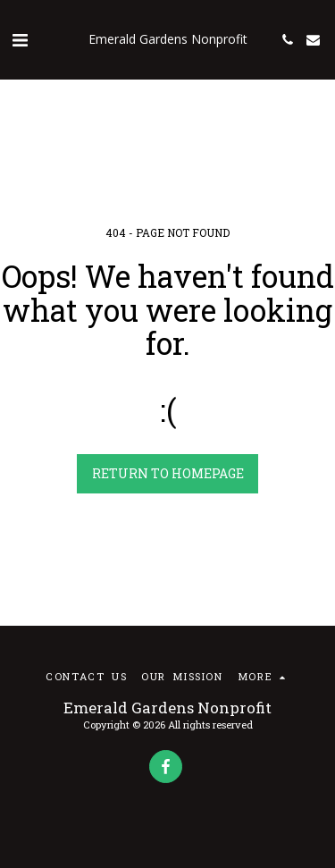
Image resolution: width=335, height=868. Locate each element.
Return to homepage (168, 473)
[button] (20, 39)
